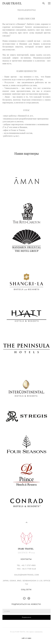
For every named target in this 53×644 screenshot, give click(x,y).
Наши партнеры (27, 154)
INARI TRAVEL (12, 3)
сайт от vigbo (26, 638)
